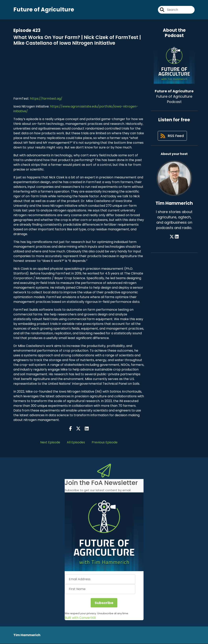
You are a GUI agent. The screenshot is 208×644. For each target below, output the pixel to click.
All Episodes (76, 442)
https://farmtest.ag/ (46, 99)
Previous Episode (105, 442)
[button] (104, 532)
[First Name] (100, 589)
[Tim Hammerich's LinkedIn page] (177, 238)
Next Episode (50, 442)
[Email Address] (100, 579)
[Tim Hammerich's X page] (172, 238)
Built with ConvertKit (80, 618)
